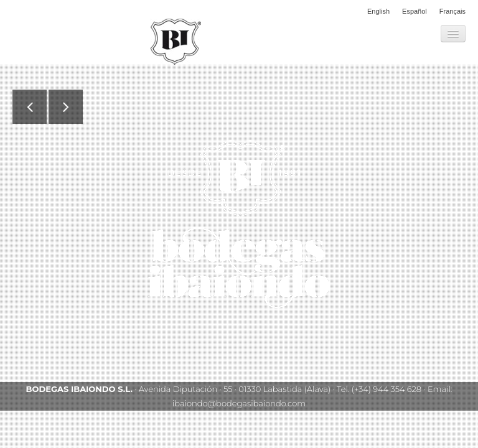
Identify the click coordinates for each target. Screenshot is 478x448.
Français (452, 11)
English (378, 11)
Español (415, 11)
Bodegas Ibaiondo (176, 42)
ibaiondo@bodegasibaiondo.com (239, 403)
